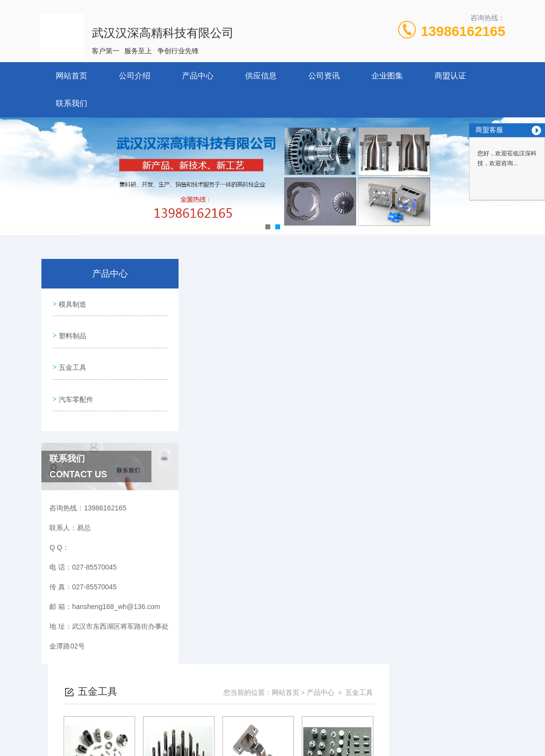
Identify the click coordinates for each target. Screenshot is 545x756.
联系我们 (72, 103)
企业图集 (387, 76)
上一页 (306, 431)
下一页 (363, 431)
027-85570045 (202, 709)
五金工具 (72, 359)
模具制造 (72, 302)
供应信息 (261, 76)
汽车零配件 (75, 387)
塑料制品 (72, 330)
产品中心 (198, 76)
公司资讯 (324, 76)
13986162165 (463, 31)
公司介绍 (135, 76)
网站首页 (72, 76)
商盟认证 (450, 76)
